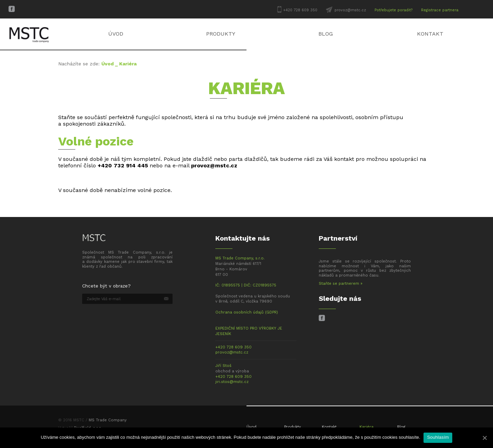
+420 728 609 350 (300, 10)
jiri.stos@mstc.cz (232, 382)
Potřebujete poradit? (394, 10)
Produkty (221, 34)
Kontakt (430, 34)
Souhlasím (438, 437)
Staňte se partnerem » (341, 284)
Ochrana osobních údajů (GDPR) (247, 312)
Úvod (116, 34)
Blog (326, 34)
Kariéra (366, 427)
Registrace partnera (440, 10)
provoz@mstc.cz (350, 10)
